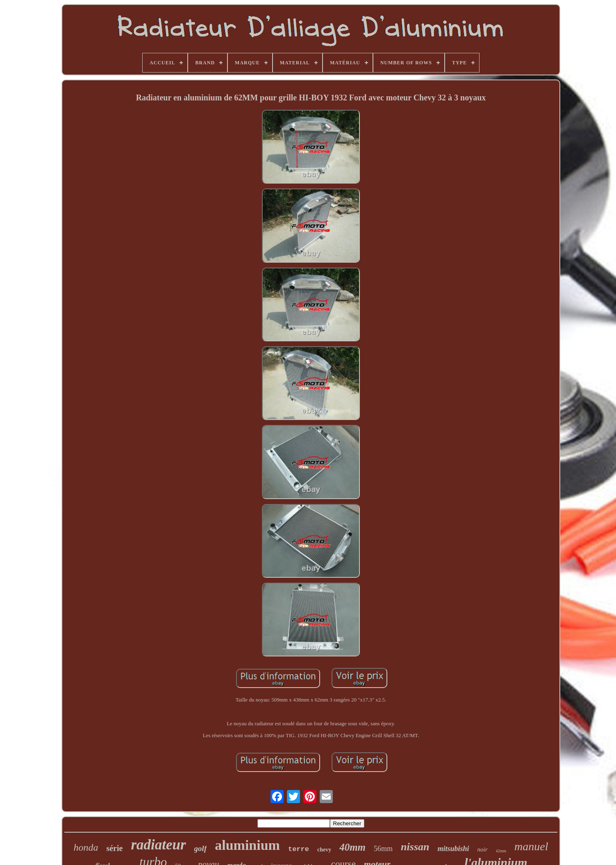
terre (299, 849)
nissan (415, 847)
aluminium (247, 845)
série (114, 848)
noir (483, 849)
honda (86, 847)
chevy (324, 850)
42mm (501, 851)
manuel (531, 846)
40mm (352, 847)
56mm (383, 849)
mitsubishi (453, 849)
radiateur (158, 845)
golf (201, 848)
